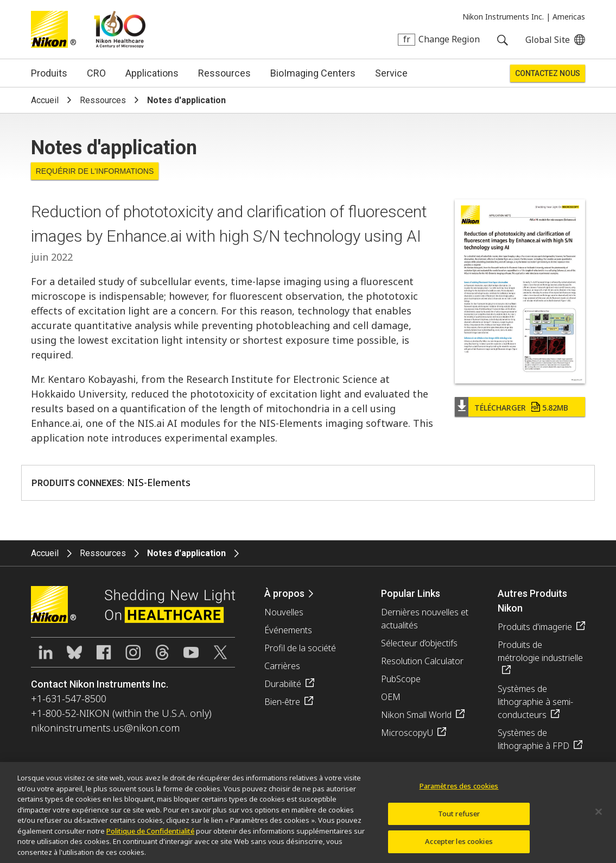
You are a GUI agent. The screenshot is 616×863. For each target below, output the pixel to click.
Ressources (224, 73)
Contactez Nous (548, 73)
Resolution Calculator (422, 661)
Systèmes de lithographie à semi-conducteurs (535, 702)
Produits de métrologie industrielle (540, 651)
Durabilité (283, 684)
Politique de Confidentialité (150, 835)
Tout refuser (459, 818)
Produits (49, 73)
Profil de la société (300, 648)
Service (391, 73)
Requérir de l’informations (95, 171)
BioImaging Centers (313, 73)
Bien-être (282, 702)
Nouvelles (284, 612)
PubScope (401, 679)
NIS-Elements (159, 482)
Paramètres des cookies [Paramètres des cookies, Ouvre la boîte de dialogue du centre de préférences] (459, 791)
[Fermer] (599, 816)
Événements (288, 630)
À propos (284, 593)
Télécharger (521, 408)
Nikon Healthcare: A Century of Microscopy (120, 29)
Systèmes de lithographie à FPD (534, 739)
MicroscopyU (407, 733)
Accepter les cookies (459, 846)
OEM (391, 697)
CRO (96, 73)
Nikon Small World (416, 715)
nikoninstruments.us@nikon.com (105, 728)
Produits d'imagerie (535, 627)
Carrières (282, 666)
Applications (152, 73)
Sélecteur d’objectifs (419, 643)
